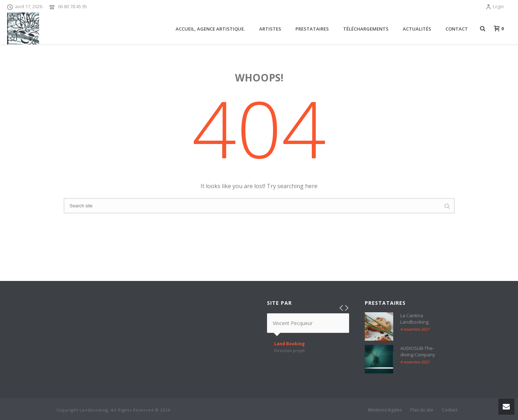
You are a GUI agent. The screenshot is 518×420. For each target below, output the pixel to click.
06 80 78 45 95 (73, 6)
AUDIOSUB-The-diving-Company (418, 351)
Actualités (417, 29)
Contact (457, 29)
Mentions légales (385, 410)
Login (495, 7)
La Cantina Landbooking (414, 319)
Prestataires (312, 29)
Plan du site (422, 410)
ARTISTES (270, 29)
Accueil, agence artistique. (210, 29)
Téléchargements (366, 29)
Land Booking (289, 344)
